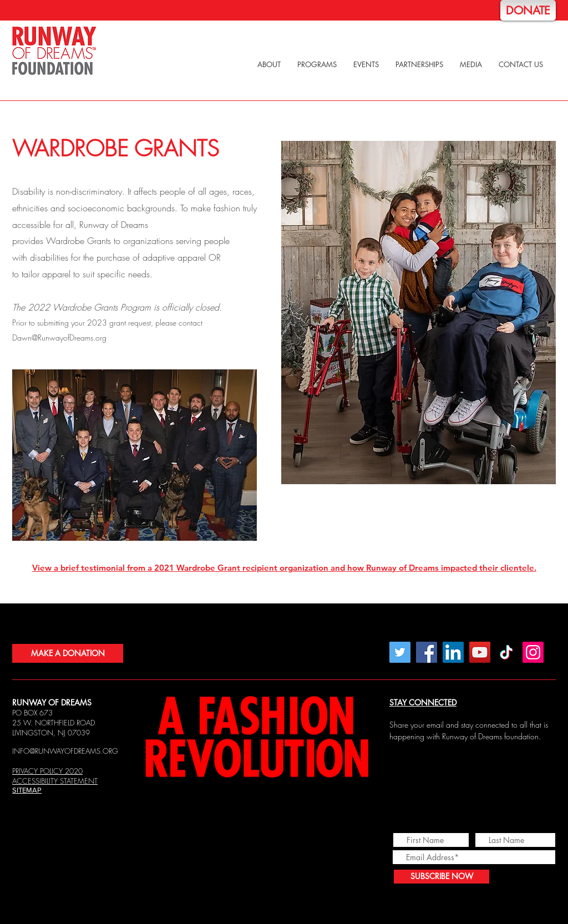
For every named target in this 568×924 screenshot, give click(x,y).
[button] (269, 64)
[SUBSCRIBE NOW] (442, 877)
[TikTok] (506, 652)
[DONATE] (528, 10)
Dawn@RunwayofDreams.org (59, 337)
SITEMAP (27, 790)
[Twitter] (400, 652)
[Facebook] (427, 652)
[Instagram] (533, 652)
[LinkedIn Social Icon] (453, 652)
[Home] (54, 51)
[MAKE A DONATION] (68, 653)
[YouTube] (480, 652)
